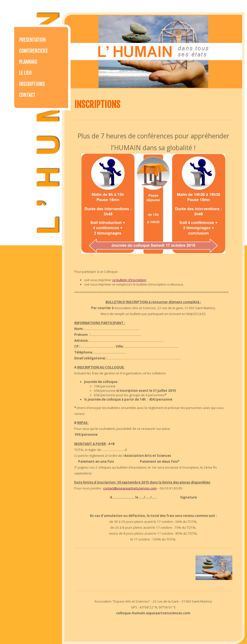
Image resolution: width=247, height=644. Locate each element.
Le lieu (25, 73)
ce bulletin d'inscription (129, 280)
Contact (27, 95)
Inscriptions (32, 84)
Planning (28, 62)
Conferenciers (33, 51)
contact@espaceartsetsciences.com (130, 488)
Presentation (32, 40)
